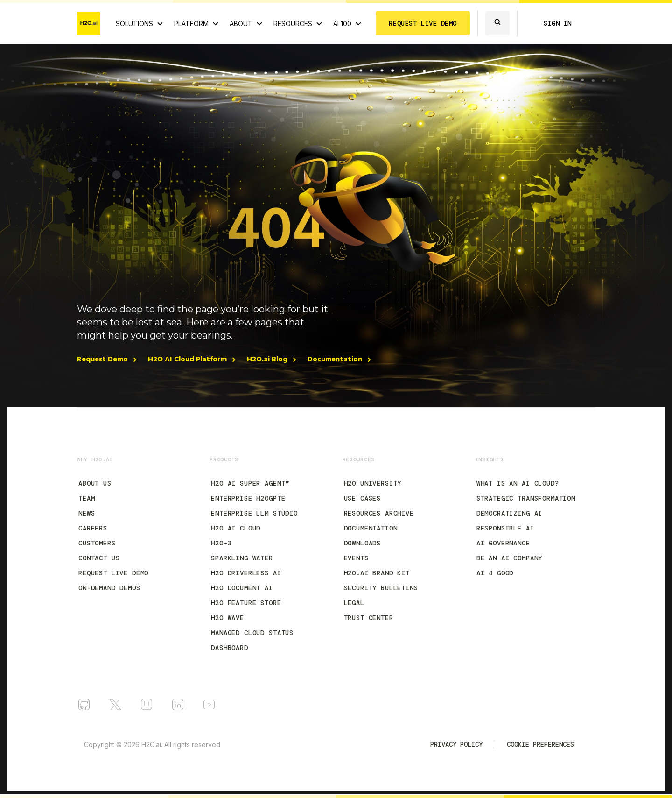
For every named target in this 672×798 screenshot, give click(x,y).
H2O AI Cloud (236, 528)
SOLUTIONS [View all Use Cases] (134, 24)
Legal (354, 603)
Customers (97, 543)
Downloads (363, 543)
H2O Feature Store (246, 603)
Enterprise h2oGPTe (248, 498)
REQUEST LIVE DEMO (423, 23)
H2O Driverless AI (246, 573)
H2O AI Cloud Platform (187, 360)
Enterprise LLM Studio (254, 513)
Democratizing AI (509, 513)
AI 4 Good (495, 573)
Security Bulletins (381, 588)
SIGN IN (558, 23)
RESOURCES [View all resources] (293, 24)
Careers (93, 528)
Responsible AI (505, 528)
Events (356, 558)
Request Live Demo (113, 573)
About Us (95, 483)
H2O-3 (221, 543)
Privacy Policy (456, 744)
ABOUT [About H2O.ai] (241, 24)
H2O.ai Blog (267, 360)
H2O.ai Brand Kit (377, 573)
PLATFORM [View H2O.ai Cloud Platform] (191, 24)
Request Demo (102, 360)
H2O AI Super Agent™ (250, 483)
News (87, 513)
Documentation (335, 360)
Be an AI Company (509, 558)
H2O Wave (227, 618)
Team (87, 498)
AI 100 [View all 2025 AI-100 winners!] (342, 24)
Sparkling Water (242, 558)
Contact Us (99, 558)
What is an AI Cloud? (518, 483)
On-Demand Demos (109, 588)
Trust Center (369, 618)
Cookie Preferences (540, 744)
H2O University (373, 483)
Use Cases (363, 498)
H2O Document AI (242, 588)
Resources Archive (379, 513)
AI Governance (503, 543)
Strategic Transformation (526, 498)
